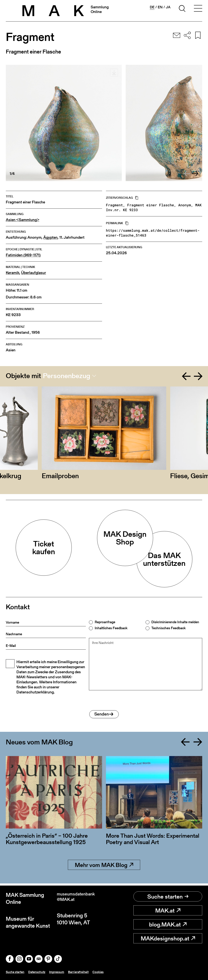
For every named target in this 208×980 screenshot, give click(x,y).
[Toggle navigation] (198, 9)
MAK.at (168, 910)
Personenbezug (67, 376)
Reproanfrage (105, 622)
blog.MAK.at (168, 924)
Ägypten (50, 237)
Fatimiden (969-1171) (23, 255)
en (160, 7)
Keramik (13, 273)
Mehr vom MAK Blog (104, 867)
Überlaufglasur (34, 273)
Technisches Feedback (168, 628)
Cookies (107, 972)
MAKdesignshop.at (168, 938)
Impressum (62, 972)
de (152, 7)
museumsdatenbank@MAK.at (80, 898)
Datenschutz (40, 972)
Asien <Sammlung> (23, 220)
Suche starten (168, 896)
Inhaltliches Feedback (111, 628)
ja (168, 7)
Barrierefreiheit (85, 972)
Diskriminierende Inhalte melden (175, 622)
